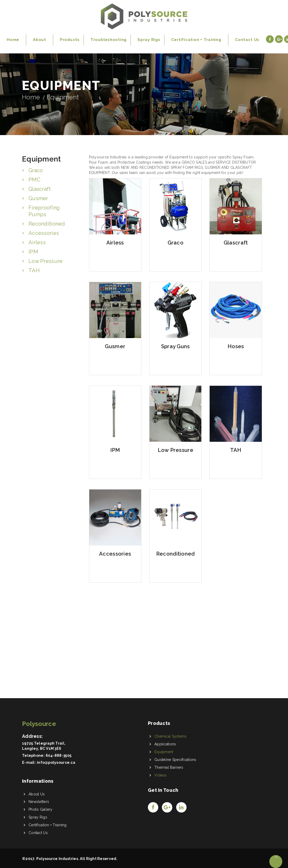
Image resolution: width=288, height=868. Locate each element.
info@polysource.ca (56, 762)
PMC (35, 180)
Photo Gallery (41, 809)
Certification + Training (48, 825)
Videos (161, 775)
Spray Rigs (38, 817)
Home (31, 97)
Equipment (164, 752)
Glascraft (40, 189)
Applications (165, 744)
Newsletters (39, 802)
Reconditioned (47, 224)
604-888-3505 (59, 755)
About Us (37, 794)
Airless (37, 242)
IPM (33, 252)
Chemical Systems (170, 736)
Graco (36, 170)
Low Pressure (46, 261)
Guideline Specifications (175, 760)
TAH (34, 270)
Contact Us (38, 833)
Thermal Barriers (169, 767)
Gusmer (38, 198)
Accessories (44, 233)
